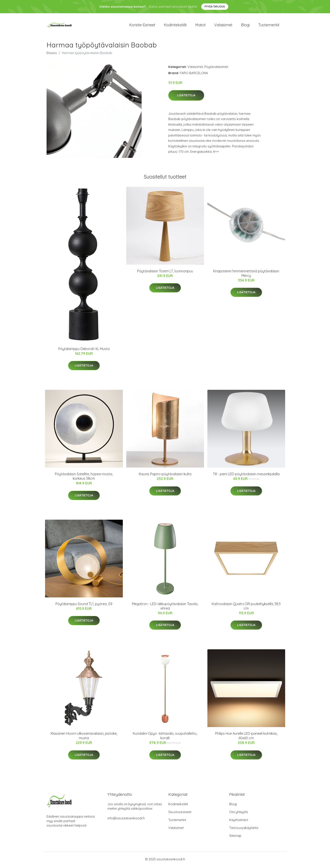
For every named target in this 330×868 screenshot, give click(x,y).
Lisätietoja (186, 97)
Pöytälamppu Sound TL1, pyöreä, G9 (84, 605)
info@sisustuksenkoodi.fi (126, 820)
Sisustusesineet (180, 813)
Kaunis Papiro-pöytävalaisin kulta (165, 475)
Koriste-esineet (142, 26)
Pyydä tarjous (215, 7)
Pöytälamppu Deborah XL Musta (84, 350)
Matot (200, 26)
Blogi (245, 26)
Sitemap (235, 837)
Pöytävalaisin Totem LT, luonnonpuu (165, 273)
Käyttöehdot (239, 821)
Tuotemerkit (269, 26)
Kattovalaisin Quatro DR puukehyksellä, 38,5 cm (246, 607)
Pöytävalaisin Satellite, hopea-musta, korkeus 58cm (84, 478)
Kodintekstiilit (175, 26)
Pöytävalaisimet (216, 68)
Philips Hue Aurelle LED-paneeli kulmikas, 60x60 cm (246, 737)
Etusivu (52, 54)
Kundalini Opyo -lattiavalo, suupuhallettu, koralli (165, 737)
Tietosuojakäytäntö (244, 829)
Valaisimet (223, 26)
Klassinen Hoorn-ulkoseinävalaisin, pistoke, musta (84, 737)
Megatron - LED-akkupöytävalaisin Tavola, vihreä (165, 607)
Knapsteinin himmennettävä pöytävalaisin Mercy (246, 275)
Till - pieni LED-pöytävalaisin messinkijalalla (246, 475)
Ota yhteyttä (238, 813)
